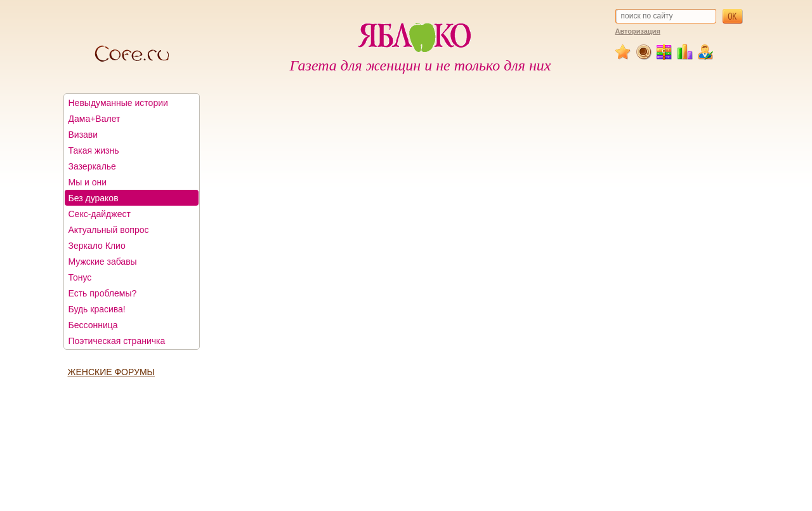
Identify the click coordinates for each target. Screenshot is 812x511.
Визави (83, 135)
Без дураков (94, 198)
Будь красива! (97, 309)
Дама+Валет (95, 119)
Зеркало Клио (97, 246)
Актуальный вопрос (109, 230)
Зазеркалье (92, 166)
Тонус (80, 277)
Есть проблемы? (103, 293)
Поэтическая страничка (117, 341)
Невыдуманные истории (118, 103)
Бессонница (93, 325)
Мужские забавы (103, 262)
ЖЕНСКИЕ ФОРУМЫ (111, 372)
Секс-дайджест (100, 214)
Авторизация (638, 31)
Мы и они (88, 182)
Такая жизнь (94, 150)
